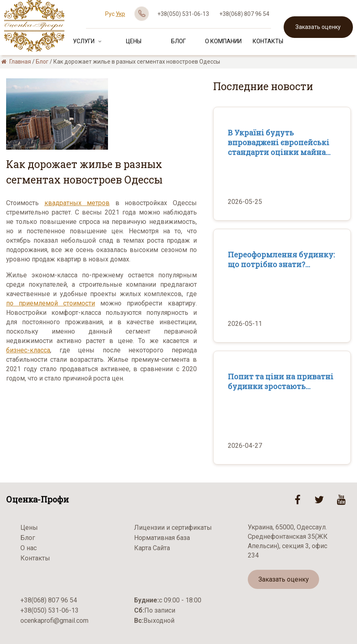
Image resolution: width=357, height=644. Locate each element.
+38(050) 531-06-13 (183, 14)
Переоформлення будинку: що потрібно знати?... (281, 259)
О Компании (223, 41)
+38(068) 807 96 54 (244, 14)
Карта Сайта (152, 548)
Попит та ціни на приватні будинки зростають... (281, 381)
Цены (134, 41)
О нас (29, 548)
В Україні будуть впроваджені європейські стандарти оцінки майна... (279, 142)
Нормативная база (162, 538)
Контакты (268, 41)
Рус (110, 14)
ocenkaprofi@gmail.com (54, 621)
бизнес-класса (28, 350)
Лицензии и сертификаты (173, 528)
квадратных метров (77, 203)
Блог (178, 41)
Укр (120, 14)
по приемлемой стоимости (51, 303)
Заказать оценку (318, 27)
